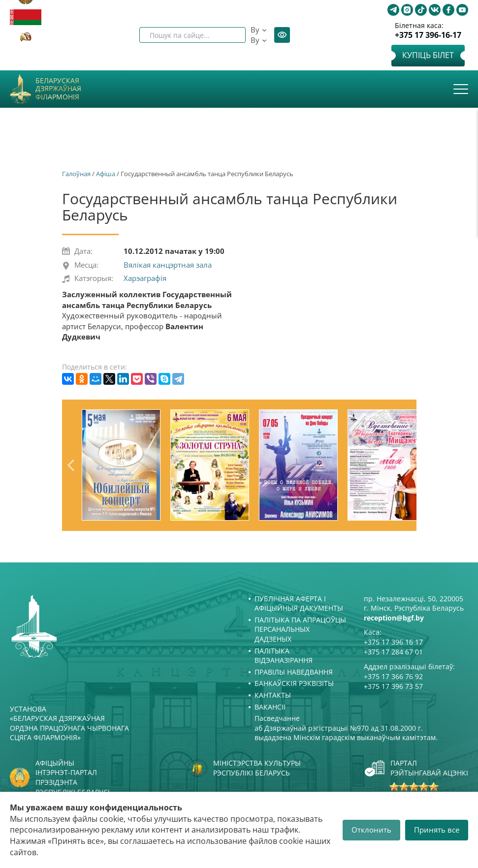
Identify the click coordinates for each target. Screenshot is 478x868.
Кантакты (273, 695)
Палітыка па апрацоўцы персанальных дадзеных (300, 629)
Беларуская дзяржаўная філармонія (58, 89)
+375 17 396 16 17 (393, 642)
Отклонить (371, 830)
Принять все (437, 830)
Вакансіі (270, 707)
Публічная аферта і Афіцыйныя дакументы (299, 604)
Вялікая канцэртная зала (168, 265)
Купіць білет (428, 55)
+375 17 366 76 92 (393, 676)
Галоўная (76, 174)
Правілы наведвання (294, 672)
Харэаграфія (145, 278)
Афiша (106, 174)
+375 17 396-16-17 (428, 35)
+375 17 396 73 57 (393, 686)
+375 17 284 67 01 (393, 652)
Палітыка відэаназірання (284, 656)
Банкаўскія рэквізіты (294, 683)
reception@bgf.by (394, 618)
